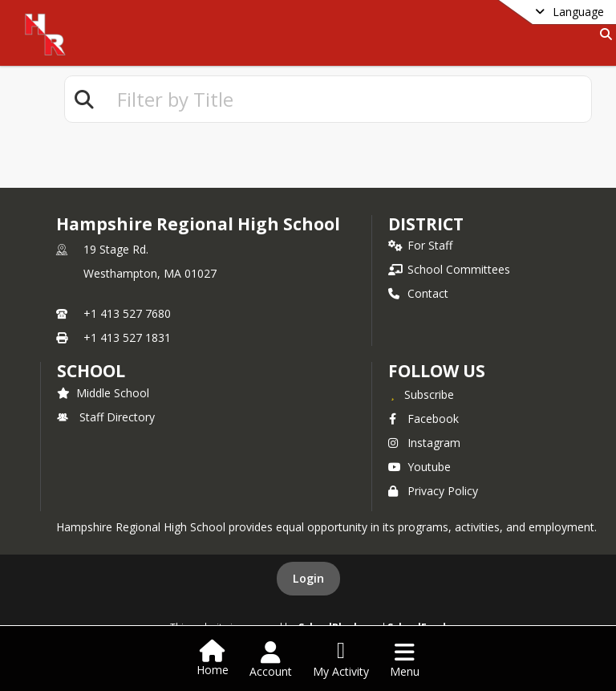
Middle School (103, 393)
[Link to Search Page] (603, 34)
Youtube (419, 467)
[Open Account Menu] (271, 660)
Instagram (424, 443)
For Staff (420, 245)
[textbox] (347, 99)
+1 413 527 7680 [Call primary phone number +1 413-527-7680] (127, 313)
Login (308, 578)
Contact (418, 293)
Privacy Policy (433, 491)
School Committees (449, 269)
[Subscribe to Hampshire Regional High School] (421, 394)
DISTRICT (426, 224)
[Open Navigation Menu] (405, 660)
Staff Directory (106, 417)
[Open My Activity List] (341, 660)
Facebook (423, 419)
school (91, 371)
